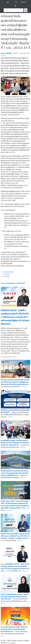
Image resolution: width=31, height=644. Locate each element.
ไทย (16, 2)
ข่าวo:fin (7, 274)
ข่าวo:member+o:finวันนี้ (13, 283)
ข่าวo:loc (7, 276)
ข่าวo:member (9, 272)
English (23, 2)
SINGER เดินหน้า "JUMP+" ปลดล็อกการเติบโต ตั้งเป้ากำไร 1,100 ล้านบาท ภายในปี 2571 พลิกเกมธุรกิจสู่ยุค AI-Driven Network (15, 317)
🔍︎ (26, 10)
